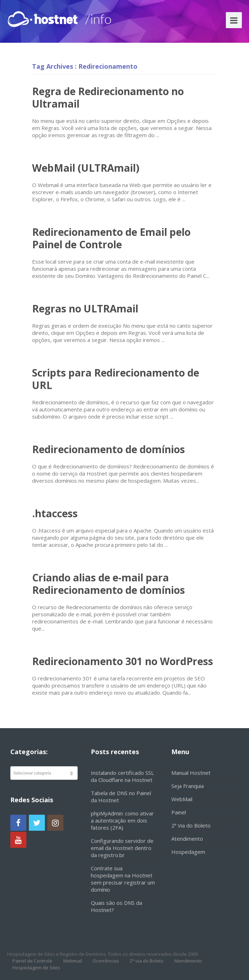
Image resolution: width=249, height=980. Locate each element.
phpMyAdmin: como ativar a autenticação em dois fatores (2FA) (122, 820)
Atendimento (187, 839)
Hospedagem (188, 852)
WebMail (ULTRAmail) (86, 168)
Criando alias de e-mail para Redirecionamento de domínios (108, 584)
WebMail (182, 799)
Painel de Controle (32, 961)
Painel (179, 812)
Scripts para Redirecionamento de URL (116, 379)
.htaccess (55, 513)
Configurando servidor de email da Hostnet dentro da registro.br (122, 848)
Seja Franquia (188, 786)
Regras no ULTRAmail (85, 308)
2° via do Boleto (147, 961)
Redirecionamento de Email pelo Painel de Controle (111, 238)
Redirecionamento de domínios (108, 449)
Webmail (72, 961)
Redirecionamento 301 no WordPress (123, 661)
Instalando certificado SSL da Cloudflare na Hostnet (122, 776)
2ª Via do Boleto (191, 825)
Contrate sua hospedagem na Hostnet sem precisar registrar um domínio (123, 879)
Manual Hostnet (191, 773)
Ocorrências (106, 961)
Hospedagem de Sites (36, 968)
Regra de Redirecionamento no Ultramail (108, 97)
